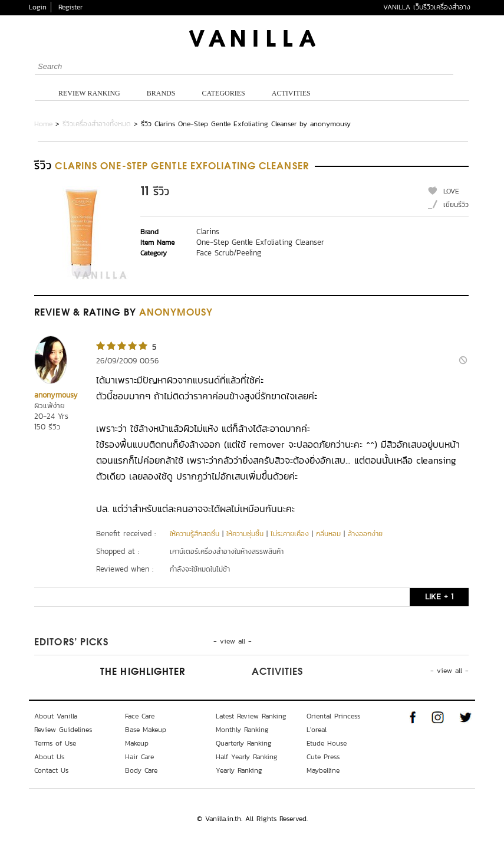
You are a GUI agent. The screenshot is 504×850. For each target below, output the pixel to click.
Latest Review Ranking (251, 716)
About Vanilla (56, 716)
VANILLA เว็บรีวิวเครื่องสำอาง (427, 7)
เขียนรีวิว (456, 205)
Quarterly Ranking (244, 743)
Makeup (137, 743)
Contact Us (51, 770)
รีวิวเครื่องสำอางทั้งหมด (97, 124)
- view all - (233, 641)
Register (70, 7)
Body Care (141, 770)
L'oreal (317, 730)
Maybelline (323, 770)
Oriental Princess (333, 716)
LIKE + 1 (439, 597)
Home (43, 124)
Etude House (327, 743)
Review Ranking (89, 93)
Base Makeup (146, 730)
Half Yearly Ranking (247, 757)
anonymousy (56, 395)
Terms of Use (55, 743)
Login (38, 7)
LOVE (451, 191)
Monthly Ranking (242, 730)
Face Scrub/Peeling (229, 253)
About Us (49, 757)
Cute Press (323, 757)
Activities (291, 93)
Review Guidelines (63, 730)
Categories (223, 93)
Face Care (140, 716)
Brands (161, 93)
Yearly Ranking (239, 770)
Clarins (208, 232)
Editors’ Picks (71, 643)
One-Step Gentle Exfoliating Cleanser (260, 242)
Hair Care (139, 757)
